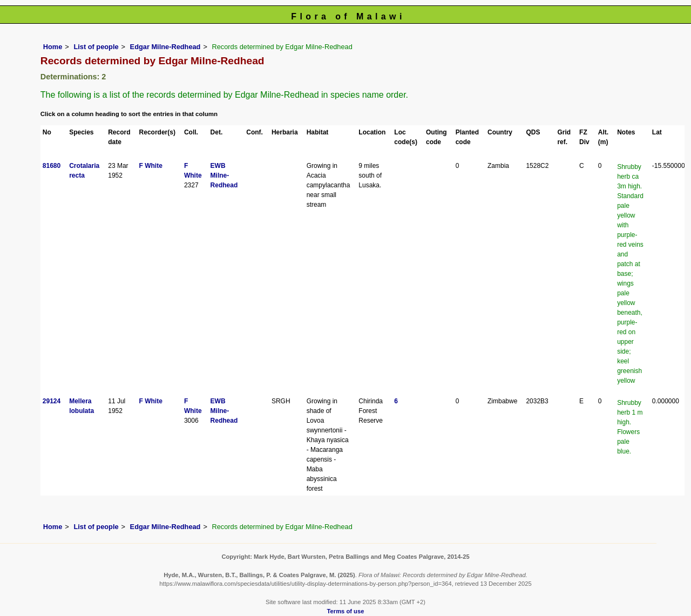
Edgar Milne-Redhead (165, 47)
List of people (96, 47)
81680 (52, 166)
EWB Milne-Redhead (224, 175)
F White (151, 166)
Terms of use (346, 611)
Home (53, 47)
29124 (52, 401)
